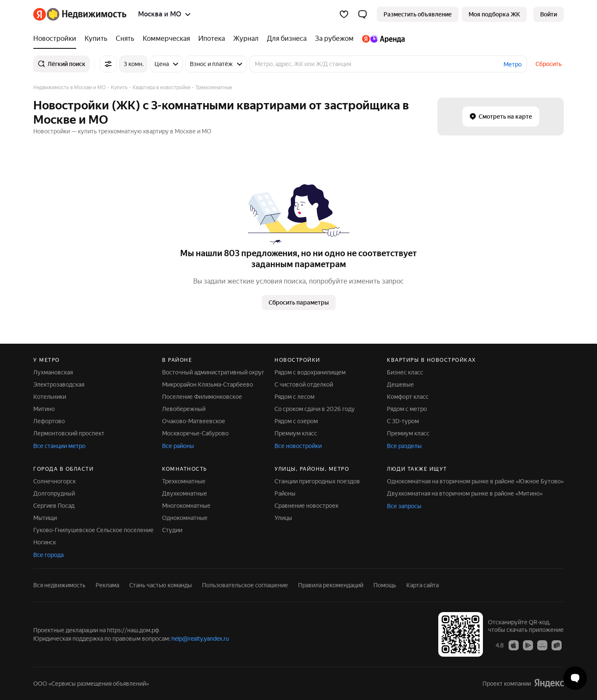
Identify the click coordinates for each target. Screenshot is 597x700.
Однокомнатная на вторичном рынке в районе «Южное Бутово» (475, 481)
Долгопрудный (54, 493)
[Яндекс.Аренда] (381, 39)
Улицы (283, 518)
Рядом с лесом (295, 397)
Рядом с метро (407, 409)
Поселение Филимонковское (202, 397)
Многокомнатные (186, 506)
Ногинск (45, 542)
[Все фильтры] (108, 64)
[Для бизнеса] (287, 39)
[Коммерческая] (166, 39)
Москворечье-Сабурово (195, 433)
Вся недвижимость (59, 585)
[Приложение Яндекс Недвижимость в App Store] (514, 645)
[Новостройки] (57, 39)
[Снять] (125, 39)
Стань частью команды (161, 585)
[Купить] (96, 39)
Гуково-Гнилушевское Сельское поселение (93, 530)
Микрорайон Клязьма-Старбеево (208, 384)
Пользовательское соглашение (245, 585)
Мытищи (45, 518)
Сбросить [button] (549, 64)
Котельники (50, 397)
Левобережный (184, 409)
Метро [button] (513, 64)
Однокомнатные (185, 518)
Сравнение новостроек (306, 506)
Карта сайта (422, 585)
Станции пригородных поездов (317, 481)
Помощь (385, 585)
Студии (172, 530)
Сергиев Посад (54, 506)
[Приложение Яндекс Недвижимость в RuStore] (557, 645)
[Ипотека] (212, 39)
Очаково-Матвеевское (194, 421)
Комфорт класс (408, 397)
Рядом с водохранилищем (310, 372)
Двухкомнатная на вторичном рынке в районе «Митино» (465, 493)
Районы (285, 493)
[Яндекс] (40, 14)
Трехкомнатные (184, 481)
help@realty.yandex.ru (200, 639)
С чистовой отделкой (304, 384)
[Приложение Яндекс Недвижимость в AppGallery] (542, 645)
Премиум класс (296, 433)
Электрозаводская (59, 384)
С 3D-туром (403, 421)
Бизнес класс (405, 372)
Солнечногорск (55, 481)
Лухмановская (53, 372)
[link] (549, 14)
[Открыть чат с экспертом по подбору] (575, 678)
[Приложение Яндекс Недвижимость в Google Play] (528, 645)
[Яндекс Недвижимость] (87, 14)
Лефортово (49, 421)
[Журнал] (246, 39)
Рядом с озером (296, 421)
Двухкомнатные (185, 493)
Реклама (107, 585)
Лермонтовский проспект (69, 433)
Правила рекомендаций (331, 585)
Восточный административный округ (213, 372)
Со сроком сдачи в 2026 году (315, 409)
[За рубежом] (334, 39)
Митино (44, 409)
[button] (362, 14)
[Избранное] (344, 14)
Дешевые (400, 384)
